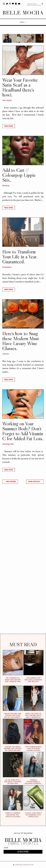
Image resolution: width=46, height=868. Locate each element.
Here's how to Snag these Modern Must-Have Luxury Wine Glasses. (21, 341)
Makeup (6, 186)
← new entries (10, 482)
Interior (6, 354)
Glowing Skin (8, 444)
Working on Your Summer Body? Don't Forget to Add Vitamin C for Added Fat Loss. (23, 431)
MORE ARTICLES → (35, 482)
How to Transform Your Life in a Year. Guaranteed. (20, 257)
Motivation (7, 267)
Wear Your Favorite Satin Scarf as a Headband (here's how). (20, 87)
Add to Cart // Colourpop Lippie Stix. (19, 175)
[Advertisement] (23, 562)
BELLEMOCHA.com (27, 865)
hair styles (7, 100)
